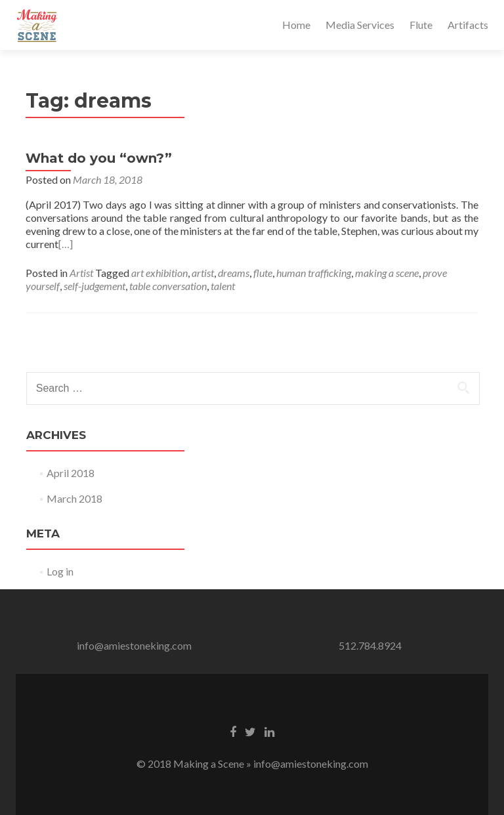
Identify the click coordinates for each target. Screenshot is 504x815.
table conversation (168, 286)
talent (223, 286)
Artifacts (468, 25)
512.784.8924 (370, 645)
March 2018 (74, 498)
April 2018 (71, 473)
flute (263, 273)
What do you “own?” (99, 158)
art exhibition (159, 273)
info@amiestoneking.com (134, 645)
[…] (66, 244)
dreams (234, 273)
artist (203, 273)
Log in (60, 571)
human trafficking (314, 273)
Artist (81, 273)
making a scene (387, 273)
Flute (421, 25)
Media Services (360, 25)
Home (296, 25)
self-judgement (94, 286)
